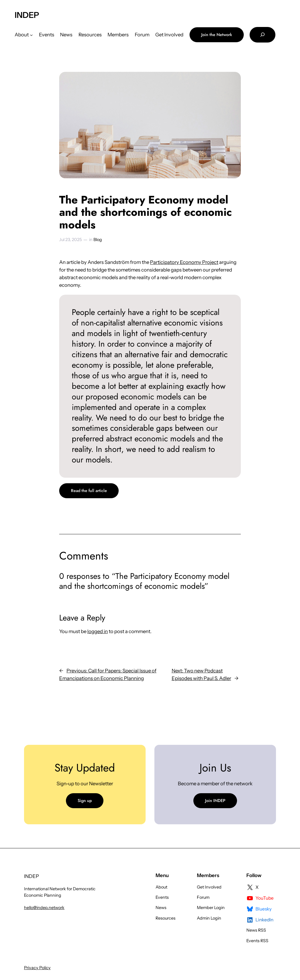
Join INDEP (215, 801)
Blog (98, 240)
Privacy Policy (37, 968)
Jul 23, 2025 (70, 240)
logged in (98, 631)
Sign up (85, 801)
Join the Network (217, 35)
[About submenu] (31, 35)
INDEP (27, 15)
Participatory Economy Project (184, 262)
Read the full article (89, 491)
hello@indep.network (44, 908)
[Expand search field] (262, 35)
